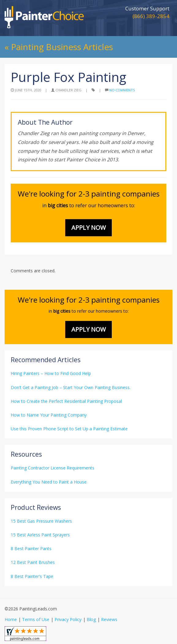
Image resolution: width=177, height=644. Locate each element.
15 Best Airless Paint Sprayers (40, 535)
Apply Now (88, 228)
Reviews (109, 619)
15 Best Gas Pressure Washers (41, 521)
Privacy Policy (68, 619)
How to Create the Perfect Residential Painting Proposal (66, 401)
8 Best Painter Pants (31, 548)
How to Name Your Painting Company (49, 415)
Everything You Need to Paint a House (49, 482)
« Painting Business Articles (59, 47)
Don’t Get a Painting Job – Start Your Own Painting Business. (71, 387)
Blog (91, 619)
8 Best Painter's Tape (32, 576)
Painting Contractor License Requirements (53, 468)
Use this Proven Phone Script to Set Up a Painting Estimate (69, 429)
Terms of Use (36, 619)
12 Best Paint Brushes (33, 562)
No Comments (122, 90)
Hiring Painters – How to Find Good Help (51, 373)
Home (11, 619)
